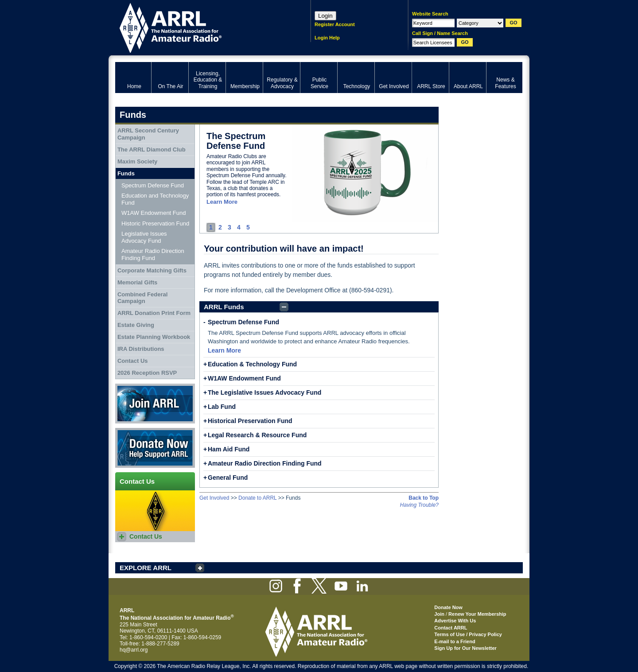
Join (439, 614)
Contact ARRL (451, 628)
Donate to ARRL (257, 498)
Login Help (327, 38)
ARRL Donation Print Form (154, 313)
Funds (126, 173)
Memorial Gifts (137, 282)
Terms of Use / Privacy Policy (468, 634)
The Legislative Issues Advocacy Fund (265, 392)
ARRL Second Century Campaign (148, 134)
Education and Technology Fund (155, 199)
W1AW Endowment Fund (244, 378)
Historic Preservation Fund (155, 223)
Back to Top (424, 498)
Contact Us (133, 361)
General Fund (228, 478)
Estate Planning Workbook (154, 337)
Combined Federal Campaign (142, 298)
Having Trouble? (419, 505)
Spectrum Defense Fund (243, 322)
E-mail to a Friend (455, 641)
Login (325, 16)
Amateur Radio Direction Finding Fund (265, 463)
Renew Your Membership (477, 614)
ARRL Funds (224, 307)
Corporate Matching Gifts (152, 270)
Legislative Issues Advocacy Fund (144, 237)
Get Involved (214, 498)
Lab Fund (222, 407)
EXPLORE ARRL (146, 568)
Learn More (222, 202)
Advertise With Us (455, 621)
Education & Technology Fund (252, 364)
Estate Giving (136, 325)
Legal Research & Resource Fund (257, 435)
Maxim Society (137, 161)
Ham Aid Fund (229, 449)
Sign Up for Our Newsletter (465, 648)
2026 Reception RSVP (147, 373)
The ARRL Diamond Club (152, 150)
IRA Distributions (141, 349)
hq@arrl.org (134, 650)
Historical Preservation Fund (250, 421)
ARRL (201, 27)
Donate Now (155, 448)
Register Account (335, 24)
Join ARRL (155, 404)
